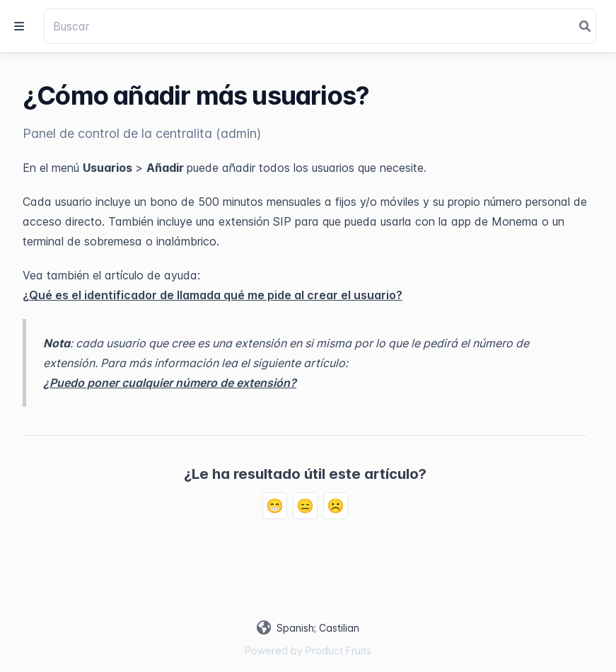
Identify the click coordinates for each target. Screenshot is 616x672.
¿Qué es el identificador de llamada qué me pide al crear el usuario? (213, 295)
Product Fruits (338, 650)
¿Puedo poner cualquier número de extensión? (170, 383)
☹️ (336, 506)
